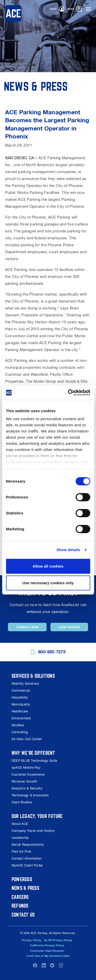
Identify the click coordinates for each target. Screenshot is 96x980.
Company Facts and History (33, 831)
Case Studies (69, 627)
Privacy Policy (31, 940)
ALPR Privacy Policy (58, 940)
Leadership (20, 838)
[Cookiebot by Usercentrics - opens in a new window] (68, 393)
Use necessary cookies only (48, 583)
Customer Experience (28, 774)
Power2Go (22, 879)
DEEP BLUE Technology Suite (34, 761)
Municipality (21, 704)
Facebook (35, 965)
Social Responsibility (28, 845)
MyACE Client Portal (27, 865)
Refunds (20, 906)
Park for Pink (21, 851)
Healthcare (20, 711)
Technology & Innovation (30, 795)
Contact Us (23, 915)
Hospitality (20, 697)
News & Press (25, 888)
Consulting (20, 732)
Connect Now (27, 627)
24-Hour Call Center (27, 739)
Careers (20, 897)
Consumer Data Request (47, 951)
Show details (68, 550)
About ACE (20, 824)
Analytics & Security (27, 788)
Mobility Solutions (25, 684)
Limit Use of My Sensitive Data (48, 956)
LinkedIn (44, 965)
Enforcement (21, 718)
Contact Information (27, 858)
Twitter (52, 965)
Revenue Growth (24, 781)
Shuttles (18, 725)
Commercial (21, 690)
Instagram (61, 965)
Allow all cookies (48, 566)
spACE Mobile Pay (26, 767)
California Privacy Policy (47, 945)
